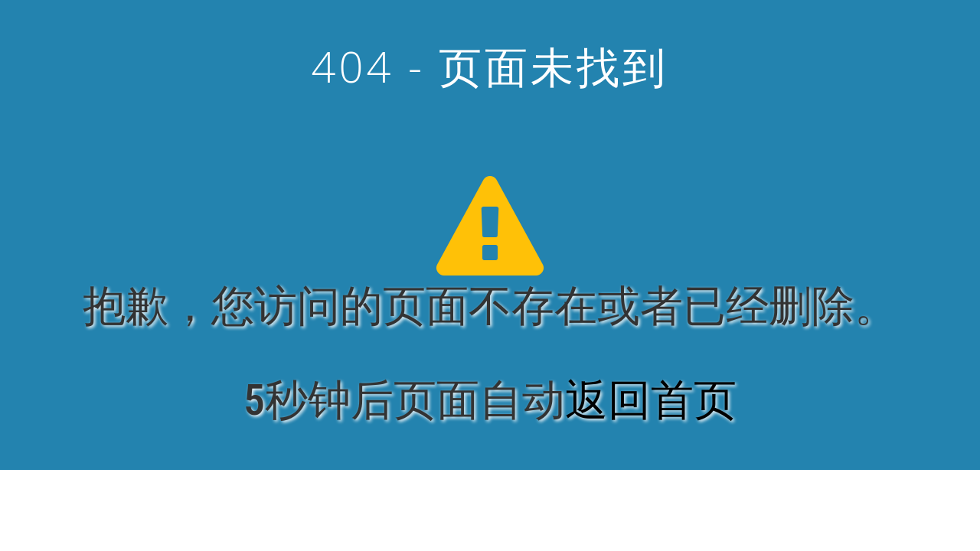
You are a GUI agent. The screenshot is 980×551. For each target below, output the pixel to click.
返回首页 (651, 400)
